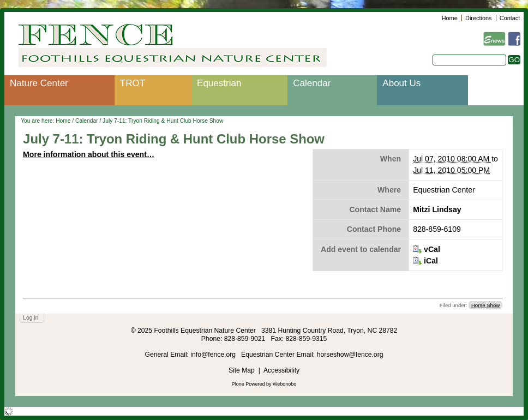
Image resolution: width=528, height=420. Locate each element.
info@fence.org (214, 355)
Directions (478, 18)
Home (450, 18)
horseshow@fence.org (350, 355)
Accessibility (281, 370)
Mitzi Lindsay (437, 209)
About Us (401, 83)
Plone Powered (248, 384)
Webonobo (284, 384)
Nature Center (39, 83)
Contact (510, 18)
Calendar (312, 83)
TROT (133, 83)
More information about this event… (89, 154)
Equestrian (219, 83)
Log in (31, 318)
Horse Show (485, 305)
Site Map (242, 370)
